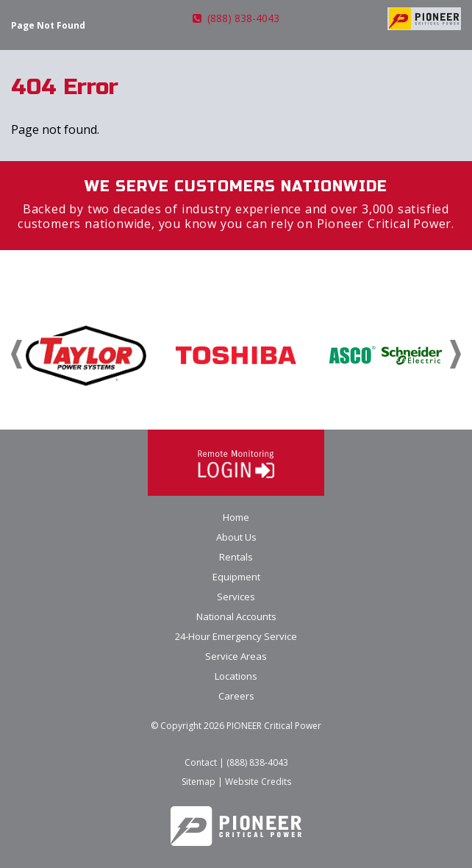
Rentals (236, 557)
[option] (86, 354)
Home (236, 517)
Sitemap (199, 782)
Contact (201, 762)
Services (236, 597)
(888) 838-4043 (236, 18)
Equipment (236, 577)
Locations (236, 676)
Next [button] (455, 354)
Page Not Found (48, 25)
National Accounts (236, 616)
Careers (236, 696)
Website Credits (258, 782)
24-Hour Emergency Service (236, 636)
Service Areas (236, 656)
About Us (236, 537)
